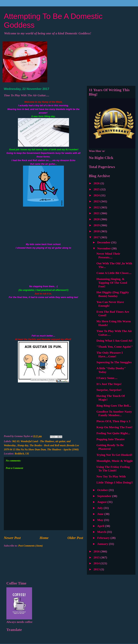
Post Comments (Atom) (30, 546)
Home (44, 538)
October (103, 490)
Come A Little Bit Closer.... (114, 273)
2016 (97, 551)
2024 (97, 195)
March (102, 532)
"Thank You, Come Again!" (115, 347)
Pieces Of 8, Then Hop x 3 (113, 421)
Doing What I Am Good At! (114, 341)
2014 (97, 563)
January (103, 544)
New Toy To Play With (111, 476)
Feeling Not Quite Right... (113, 433)
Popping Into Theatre (111, 439)
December (104, 242)
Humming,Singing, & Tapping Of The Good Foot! (112, 283)
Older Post (75, 538)
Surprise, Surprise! (109, 390)
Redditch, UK (22, 454)
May (101, 520)
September (105, 496)
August (102, 502)
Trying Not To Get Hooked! (114, 455)
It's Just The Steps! (109, 384)
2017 (97, 237)
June (101, 514)
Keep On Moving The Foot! (114, 427)
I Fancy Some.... (107, 378)
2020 (97, 219)
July (100, 508)
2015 (97, 557)
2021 (97, 213)
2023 (97, 201)
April (101, 526)
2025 (97, 189)
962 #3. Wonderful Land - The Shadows (33, 441)
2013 (97, 569)
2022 (97, 207)
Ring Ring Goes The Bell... (114, 406)
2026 (97, 183)
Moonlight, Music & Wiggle (115, 461)
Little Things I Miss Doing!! (115, 482)
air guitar (60, 441)
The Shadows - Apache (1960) (63, 449)
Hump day (23, 445)
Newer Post (12, 538)
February (104, 538)
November (104, 248)
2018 (97, 231)
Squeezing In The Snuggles (114, 362)
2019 (97, 225)
